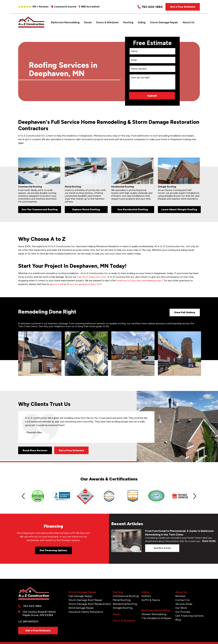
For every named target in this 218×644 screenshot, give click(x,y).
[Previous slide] (23, 496)
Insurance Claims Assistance (86, 612)
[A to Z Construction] (31, 27)
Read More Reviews (35, 450)
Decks (88, 22)
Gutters (146, 596)
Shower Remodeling (154, 614)
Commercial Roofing (126, 596)
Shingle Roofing (123, 608)
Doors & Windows (107, 22)
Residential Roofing (125, 604)
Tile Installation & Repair (156, 618)
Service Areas (184, 604)
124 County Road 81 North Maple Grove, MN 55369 (39, 613)
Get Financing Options (53, 550)
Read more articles (162, 548)
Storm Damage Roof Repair (85, 600)
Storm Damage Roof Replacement (90, 604)
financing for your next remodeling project (140, 281)
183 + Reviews (33, 7)
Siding (142, 22)
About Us (188, 22)
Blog (178, 620)
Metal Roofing (122, 600)
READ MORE (209, 541)
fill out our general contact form (84, 284)
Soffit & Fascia (151, 600)
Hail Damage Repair (80, 596)
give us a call (57, 284)
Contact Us (182, 600)
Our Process (183, 612)
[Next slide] (195, 496)
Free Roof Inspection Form (92, 277)
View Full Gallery (185, 312)
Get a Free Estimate (183, 7)
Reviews (180, 596)
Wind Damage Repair (81, 608)
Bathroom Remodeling (65, 22)
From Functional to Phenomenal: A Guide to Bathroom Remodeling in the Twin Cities (179, 533)
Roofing (128, 22)
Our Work (181, 608)
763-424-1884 (150, 7)
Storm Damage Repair (164, 22)
